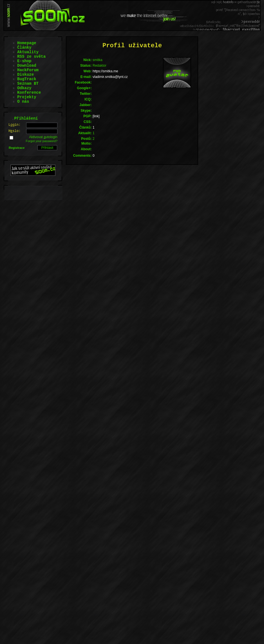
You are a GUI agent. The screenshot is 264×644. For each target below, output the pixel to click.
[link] (96, 116)
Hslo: (14, 131)
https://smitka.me (105, 71)
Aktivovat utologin (43, 137)
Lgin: (14, 125)
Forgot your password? (42, 141)
